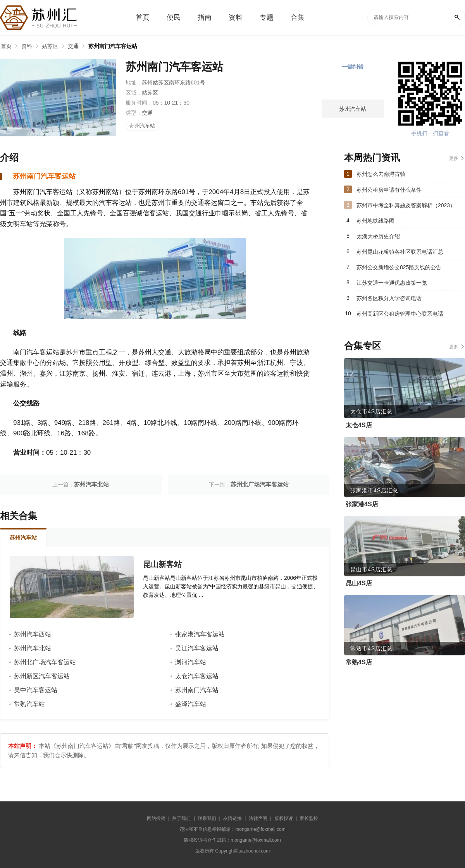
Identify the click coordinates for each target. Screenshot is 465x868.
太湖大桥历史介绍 (378, 236)
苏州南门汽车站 (197, 690)
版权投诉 (284, 818)
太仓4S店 (359, 425)
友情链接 (232, 818)
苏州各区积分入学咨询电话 (389, 298)
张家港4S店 (362, 504)
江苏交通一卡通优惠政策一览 (392, 283)
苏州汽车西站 (33, 634)
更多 (454, 158)
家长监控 (309, 818)
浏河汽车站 (191, 662)
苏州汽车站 (142, 126)
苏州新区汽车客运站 (42, 676)
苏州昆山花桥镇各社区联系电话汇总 (400, 252)
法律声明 (258, 818)
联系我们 (207, 818)
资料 (27, 46)
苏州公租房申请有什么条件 (389, 190)
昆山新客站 (162, 564)
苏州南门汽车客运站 (113, 46)
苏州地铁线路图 (375, 221)
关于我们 (181, 818)
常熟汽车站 (29, 704)
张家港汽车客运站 (200, 634)
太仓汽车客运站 (197, 676)
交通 (73, 46)
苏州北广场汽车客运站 (260, 484)
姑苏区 (50, 46)
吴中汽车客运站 (36, 690)
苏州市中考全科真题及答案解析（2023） (406, 205)
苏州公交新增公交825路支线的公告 (399, 267)
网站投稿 (156, 818)
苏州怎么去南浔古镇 (381, 174)
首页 (6, 46)
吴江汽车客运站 (197, 648)
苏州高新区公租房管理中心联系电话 (400, 314)
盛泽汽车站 (191, 704)
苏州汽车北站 (91, 484)
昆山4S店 (359, 583)
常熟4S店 (359, 662)
